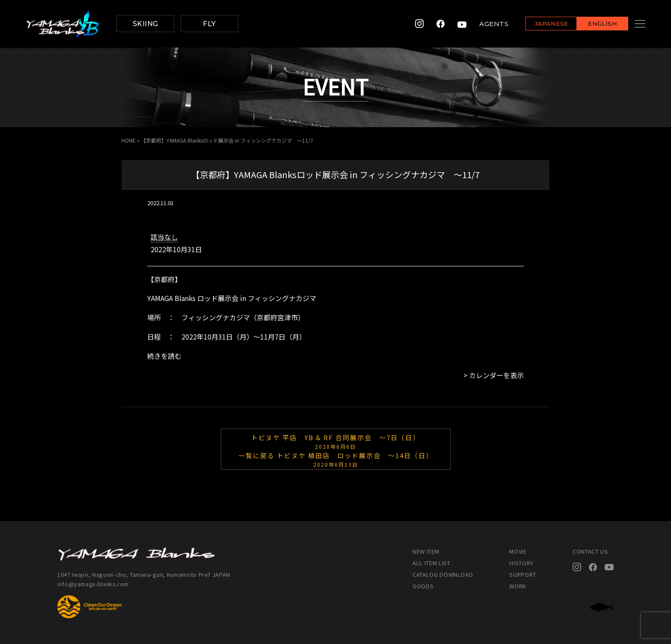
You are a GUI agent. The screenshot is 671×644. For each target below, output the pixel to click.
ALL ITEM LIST (431, 563)
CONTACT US (590, 551)
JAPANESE (540, 24)
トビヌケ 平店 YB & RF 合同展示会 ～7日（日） (336, 441)
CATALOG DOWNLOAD (443, 574)
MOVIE (518, 551)
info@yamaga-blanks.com (94, 584)
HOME (129, 140)
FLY (209, 24)
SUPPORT (523, 574)
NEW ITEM (426, 551)
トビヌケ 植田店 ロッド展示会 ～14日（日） (336, 459)
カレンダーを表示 (496, 375)
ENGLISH (592, 24)
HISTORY (521, 563)
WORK (518, 586)
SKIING (145, 24)
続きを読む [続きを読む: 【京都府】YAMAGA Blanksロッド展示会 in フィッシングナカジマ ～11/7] (164, 356)
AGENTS (483, 24)
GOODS (423, 586)
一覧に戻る (257, 455)
